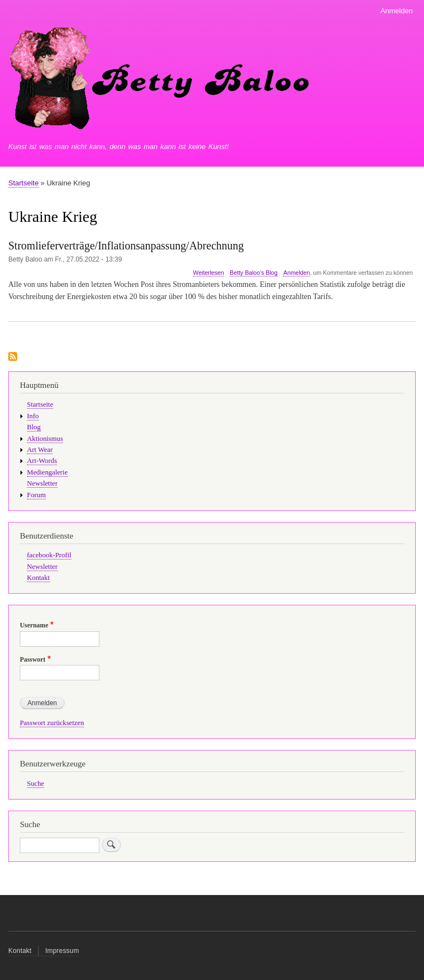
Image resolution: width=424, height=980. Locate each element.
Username (34, 625)
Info (33, 416)
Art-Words (42, 461)
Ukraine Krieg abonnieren (13, 357)
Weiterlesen (209, 273)
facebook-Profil (49, 555)
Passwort (33, 659)
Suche (36, 784)
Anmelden (397, 11)
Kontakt (38, 578)
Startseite (23, 183)
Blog (34, 427)
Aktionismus (45, 439)
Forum (36, 495)
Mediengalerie (47, 472)
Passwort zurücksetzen (52, 723)
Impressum (62, 951)
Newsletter (42, 483)
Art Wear (40, 450)
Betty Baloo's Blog (253, 273)
